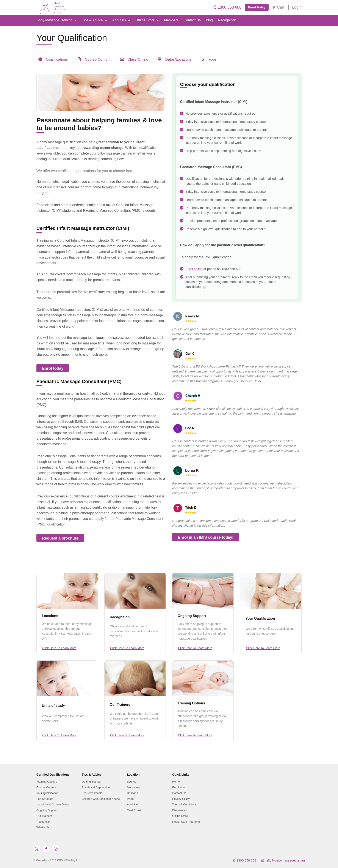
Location (133, 775)
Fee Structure (45, 799)
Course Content (46, 787)
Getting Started (91, 782)
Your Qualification (260, 618)
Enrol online (194, 269)
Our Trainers (120, 705)
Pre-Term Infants (92, 793)
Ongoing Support (192, 616)
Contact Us (192, 20)
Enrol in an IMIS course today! (206, 537)
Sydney (132, 782)
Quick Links (181, 775)
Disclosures (179, 810)
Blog (209, 20)
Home (176, 782)
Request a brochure (60, 538)
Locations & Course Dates (53, 804)
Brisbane (132, 793)
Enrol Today (257, 7)
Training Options (191, 703)
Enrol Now (179, 787)
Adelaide (132, 804)
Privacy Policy (181, 799)
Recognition (227, 20)
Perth (130, 799)
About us (121, 20)
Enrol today (53, 368)
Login (297, 7)
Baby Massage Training (57, 20)
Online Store (147, 20)
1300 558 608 (228, 7)
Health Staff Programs (186, 822)
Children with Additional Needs (101, 799)
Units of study (53, 706)
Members (171, 20)
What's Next (44, 827)
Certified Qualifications (53, 775)
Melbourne (134, 787)
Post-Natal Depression (96, 787)
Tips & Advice (94, 20)
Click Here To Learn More (59, 648)
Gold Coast (134, 810)
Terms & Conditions (184, 804)
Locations (50, 616)
